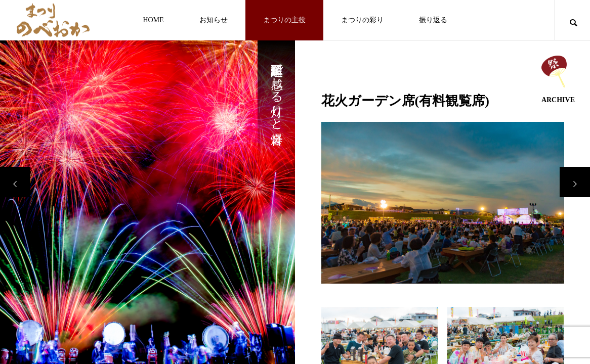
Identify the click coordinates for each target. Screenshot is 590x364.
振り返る (433, 20)
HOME (153, 20)
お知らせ (214, 20)
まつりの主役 (284, 20)
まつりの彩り (362, 20)
